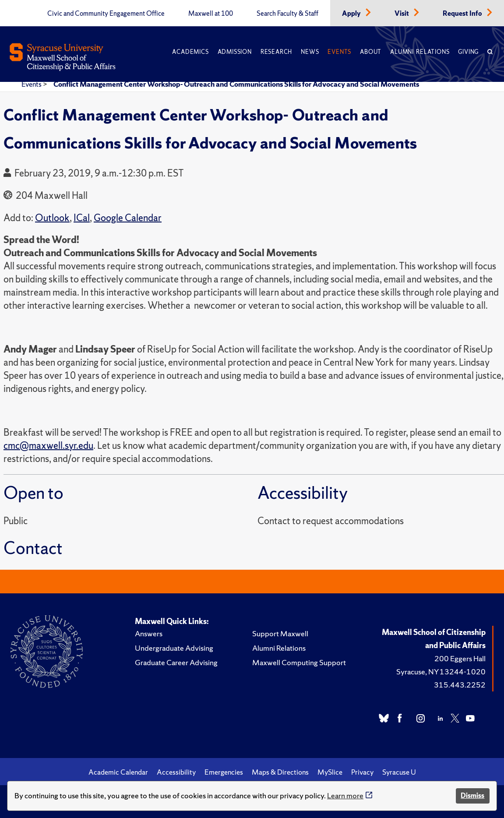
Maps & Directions (280, 772)
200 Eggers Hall (460, 658)
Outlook (52, 218)
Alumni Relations (420, 52)
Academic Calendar (118, 772)
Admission (235, 52)
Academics (190, 52)
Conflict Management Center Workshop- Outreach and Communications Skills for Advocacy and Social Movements (236, 84)
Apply (352, 14)
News (310, 52)
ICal (82, 218)
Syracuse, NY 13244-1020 (441, 672)
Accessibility (176, 772)
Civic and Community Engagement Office (106, 14)
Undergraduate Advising (174, 648)
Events (339, 52)
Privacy (362, 772)
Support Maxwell (280, 633)
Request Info (463, 14)
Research (276, 52)
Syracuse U (399, 772)
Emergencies (224, 772)
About (371, 52)
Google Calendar (128, 218)
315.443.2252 (460, 685)
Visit (402, 14)
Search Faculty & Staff (287, 14)
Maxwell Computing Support (299, 662)
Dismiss (472, 795)
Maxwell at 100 (211, 14)
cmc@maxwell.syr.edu (48, 446)
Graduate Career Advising (176, 662)
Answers (149, 633)
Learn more (345, 795)
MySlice (330, 772)
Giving (468, 52)
